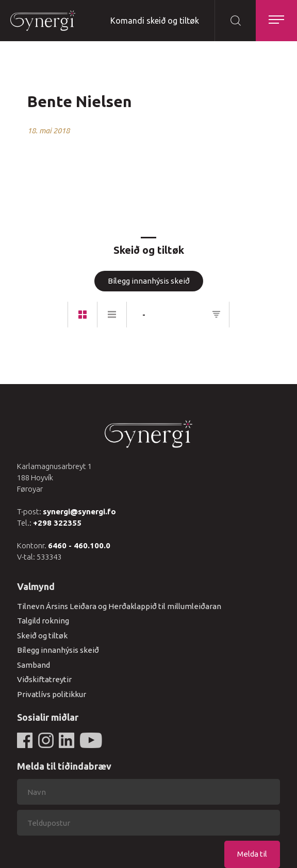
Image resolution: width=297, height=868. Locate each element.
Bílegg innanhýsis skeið (149, 281)
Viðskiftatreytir (44, 679)
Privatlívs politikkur (52, 694)
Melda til (252, 854)
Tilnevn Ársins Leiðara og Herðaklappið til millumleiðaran (119, 606)
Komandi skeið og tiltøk (155, 21)
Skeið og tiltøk (42, 636)
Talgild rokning (43, 621)
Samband (34, 665)
